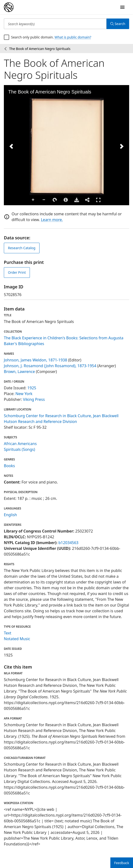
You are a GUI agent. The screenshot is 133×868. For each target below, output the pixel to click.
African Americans (20, 444)
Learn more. (52, 220)
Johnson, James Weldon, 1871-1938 (36, 360)
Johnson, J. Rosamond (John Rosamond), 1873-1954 (50, 366)
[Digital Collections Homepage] (9, 7)
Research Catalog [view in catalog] (22, 248)
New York (24, 394)
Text (8, 633)
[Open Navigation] (122, 7)
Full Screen (98, 200)
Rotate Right (55, 200)
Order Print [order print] (17, 272)
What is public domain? (73, 37)
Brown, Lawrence (19, 372)
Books (9, 466)
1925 (32, 388)
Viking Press (34, 399)
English (10, 515)
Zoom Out (44, 200)
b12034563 (68, 543)
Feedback (122, 863)
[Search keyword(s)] (55, 24)
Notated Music (17, 639)
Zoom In (33, 200)
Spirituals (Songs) (20, 449)
